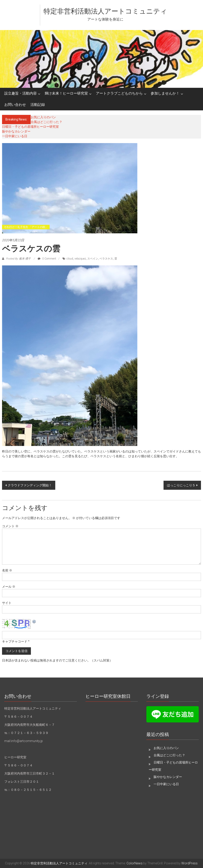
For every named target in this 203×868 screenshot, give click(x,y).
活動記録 (38, 105)
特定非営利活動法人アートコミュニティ (105, 11)
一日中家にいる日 (15, 136)
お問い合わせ (15, 105)
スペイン (93, 259)
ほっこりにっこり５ (181, 485)
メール (9, 587)
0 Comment (47, 259)
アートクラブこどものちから (119, 93)
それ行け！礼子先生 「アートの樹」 (26, 227)
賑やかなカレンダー (16, 131)
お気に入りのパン (43, 117)
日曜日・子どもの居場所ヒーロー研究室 (30, 127)
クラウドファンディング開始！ (30, 485)
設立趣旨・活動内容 (21, 93)
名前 (7, 570)
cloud (70, 259)
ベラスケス (106, 259)
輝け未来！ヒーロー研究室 (66, 93)
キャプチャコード (15, 641)
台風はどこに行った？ (46, 122)
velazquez (80, 259)
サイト (7, 603)
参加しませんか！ (165, 93)
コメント (10, 526)
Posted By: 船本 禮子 (18, 259)
